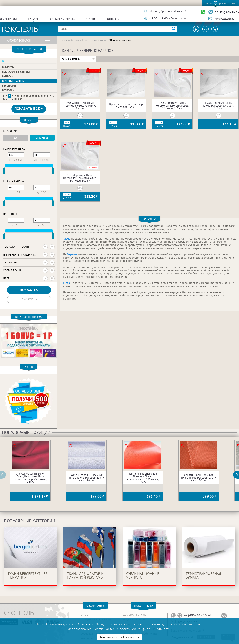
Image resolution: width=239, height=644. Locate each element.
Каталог (33, 19)
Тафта (67, 238)
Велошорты (10, 86)
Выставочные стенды (16, 72)
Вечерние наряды (13, 81)
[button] (238, 475)
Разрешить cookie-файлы (119, 637)
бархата (72, 254)
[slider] (4, 171)
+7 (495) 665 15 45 (227, 12)
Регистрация (227, 3)
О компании (8, 19)
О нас (84, 614)
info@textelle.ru (224, 19)
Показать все (29, 109)
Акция (94, 71)
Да (15, 138)
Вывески (8, 76)
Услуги (90, 19)
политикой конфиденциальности (145, 629)
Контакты (113, 19)
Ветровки (8, 90)
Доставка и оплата (62, 19)
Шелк (67, 283)
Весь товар (42, 138)
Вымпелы (8, 67)
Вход (209, 3)
